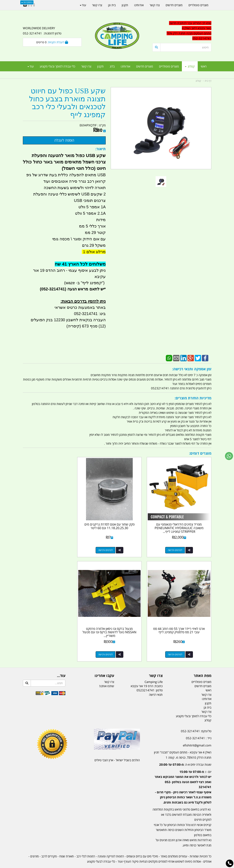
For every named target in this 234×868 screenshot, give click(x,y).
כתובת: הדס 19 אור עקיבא (147, 675)
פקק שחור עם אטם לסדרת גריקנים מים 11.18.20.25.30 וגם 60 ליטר (117, 521)
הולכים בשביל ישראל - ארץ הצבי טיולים (117, 749)
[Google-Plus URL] (31, 5)
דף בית (208, 81)
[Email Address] (25, 5)
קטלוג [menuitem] (190, 66)
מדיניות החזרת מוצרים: (193, 398)
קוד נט (111, 865)
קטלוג (198, 81)
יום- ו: (183, 776)
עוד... (61, 665)
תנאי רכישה (156, 683)
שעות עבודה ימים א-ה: (185, 753)
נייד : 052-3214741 (199, 727)
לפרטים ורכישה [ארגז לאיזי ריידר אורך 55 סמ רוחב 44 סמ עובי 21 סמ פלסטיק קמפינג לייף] (48, 545)
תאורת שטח (67, 845)
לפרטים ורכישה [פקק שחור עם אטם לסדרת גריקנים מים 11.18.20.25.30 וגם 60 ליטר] (113, 545)
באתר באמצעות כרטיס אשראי (80, 307)
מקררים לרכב (49, 845)
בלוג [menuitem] (112, 66)
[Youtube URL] (29, 5)
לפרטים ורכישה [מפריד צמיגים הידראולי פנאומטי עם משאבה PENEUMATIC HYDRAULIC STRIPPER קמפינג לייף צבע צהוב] (178, 545)
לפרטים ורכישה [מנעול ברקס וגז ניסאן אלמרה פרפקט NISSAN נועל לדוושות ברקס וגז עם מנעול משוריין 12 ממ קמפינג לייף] (178, 643)
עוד (31, 66)
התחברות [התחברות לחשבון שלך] (27, 2)
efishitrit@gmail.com (197, 734)
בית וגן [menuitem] (112, 5)
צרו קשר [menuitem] (86, 66)
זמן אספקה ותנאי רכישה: (192, 369)
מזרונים (34, 845)
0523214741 (146, 679)
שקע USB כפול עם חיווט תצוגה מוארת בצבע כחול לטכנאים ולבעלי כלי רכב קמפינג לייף (67, 103)
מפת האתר (203, 665)
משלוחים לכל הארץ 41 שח (80, 264)
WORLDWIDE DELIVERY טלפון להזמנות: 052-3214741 (42, 31)
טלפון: (159, 679)
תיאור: (101, 149)
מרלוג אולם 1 (94, 252)
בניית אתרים (103, 865)
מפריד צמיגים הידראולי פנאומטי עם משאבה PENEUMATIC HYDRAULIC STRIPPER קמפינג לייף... (182, 522)
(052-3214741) (53, 289)
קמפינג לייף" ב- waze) (83, 283)
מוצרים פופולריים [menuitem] (169, 66)
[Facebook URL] (34, 5)
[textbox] (182, 778)
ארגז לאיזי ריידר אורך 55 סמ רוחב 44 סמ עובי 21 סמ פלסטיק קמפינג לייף (52, 521)
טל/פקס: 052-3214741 (196, 720)
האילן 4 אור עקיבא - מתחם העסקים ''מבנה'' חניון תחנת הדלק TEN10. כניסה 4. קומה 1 (183, 744)
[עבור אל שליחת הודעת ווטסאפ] (229, 456)
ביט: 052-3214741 (90, 314)
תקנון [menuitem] (100, 66)
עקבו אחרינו (104, 665)
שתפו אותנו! (107, 675)
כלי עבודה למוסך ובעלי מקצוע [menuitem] (57, 66)
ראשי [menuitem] (204, 66)
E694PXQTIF (88, 125)
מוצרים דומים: (200, 453)
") (104, 283)
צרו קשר (156, 665)
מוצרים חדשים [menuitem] (145, 66)
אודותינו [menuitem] (125, 66)
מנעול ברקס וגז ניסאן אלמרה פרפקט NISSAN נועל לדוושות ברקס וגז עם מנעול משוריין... (182, 621)
